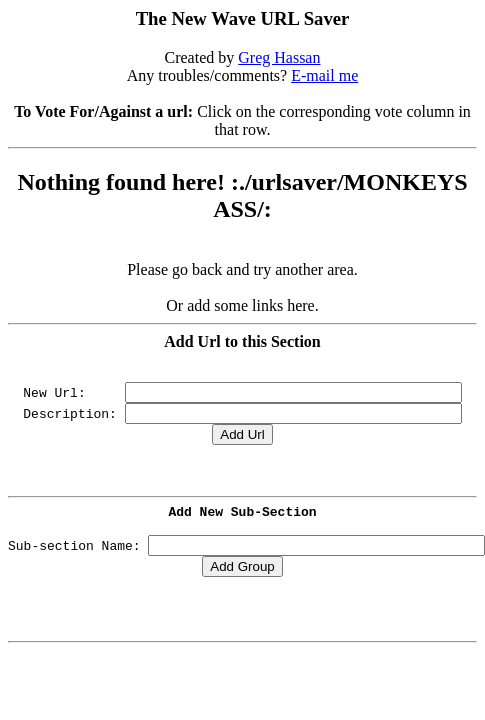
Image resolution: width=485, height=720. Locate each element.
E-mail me (324, 75)
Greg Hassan (279, 57)
